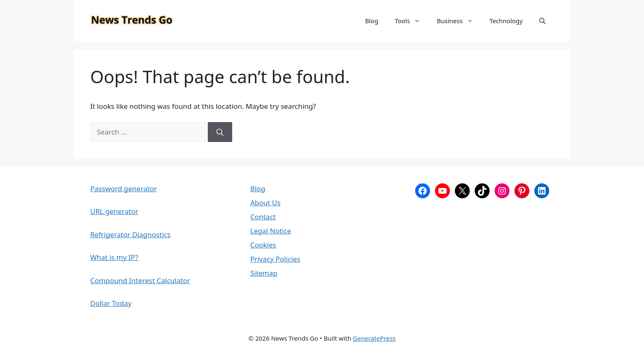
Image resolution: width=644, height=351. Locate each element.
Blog (372, 21)
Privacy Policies (275, 259)
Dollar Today (111, 303)
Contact (263, 217)
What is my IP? (114, 257)
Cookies (263, 245)
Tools (412, 21)
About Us (266, 203)
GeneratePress (374, 338)
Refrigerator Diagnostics (130, 234)
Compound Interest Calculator (140, 280)
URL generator (114, 211)
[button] (542, 21)
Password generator (124, 189)
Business (459, 21)
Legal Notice (271, 231)
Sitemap (264, 273)
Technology (506, 21)
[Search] (220, 132)
